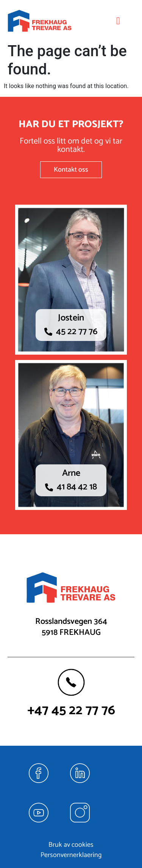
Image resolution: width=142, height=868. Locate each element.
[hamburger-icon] (118, 21)
